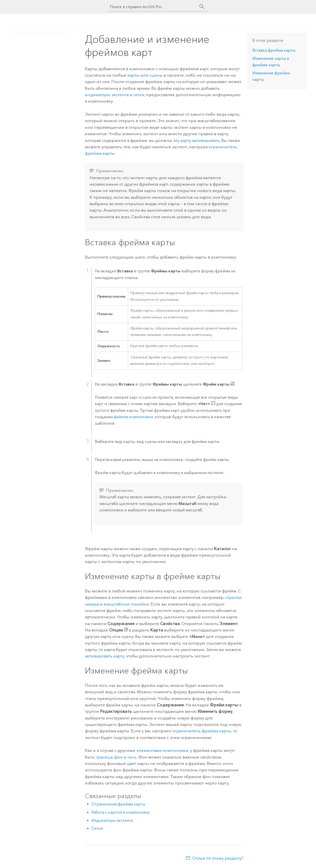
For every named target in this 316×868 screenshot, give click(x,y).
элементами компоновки (162, 750)
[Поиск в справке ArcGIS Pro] (153, 7)
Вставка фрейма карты (274, 50)
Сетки (97, 828)
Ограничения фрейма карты (118, 804)
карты (133, 75)
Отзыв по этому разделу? (218, 858)
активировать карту (105, 656)
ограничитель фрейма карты (202, 731)
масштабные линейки (126, 604)
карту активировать (200, 140)
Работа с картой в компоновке (120, 812)
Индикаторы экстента (112, 820)
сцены (156, 75)
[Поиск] (202, 7)
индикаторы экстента (107, 95)
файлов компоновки (133, 417)
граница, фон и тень (116, 757)
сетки (139, 95)
